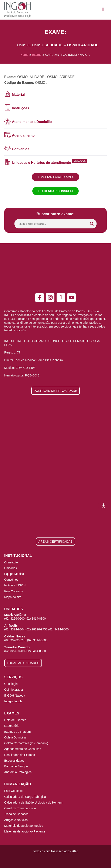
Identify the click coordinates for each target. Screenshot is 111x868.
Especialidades (14, 761)
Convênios (11, 580)
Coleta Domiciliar (16, 737)
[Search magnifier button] (92, 224)
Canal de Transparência (20, 808)
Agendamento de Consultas (23, 749)
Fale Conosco (13, 591)
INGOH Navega (15, 696)
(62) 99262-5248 (15, 640)
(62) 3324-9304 (14, 629)
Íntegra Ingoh (13, 701)
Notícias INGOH (15, 585)
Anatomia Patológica (18, 772)
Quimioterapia (14, 690)
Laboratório (12, 726)
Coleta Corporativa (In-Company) (26, 743)
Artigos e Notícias (16, 820)
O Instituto (11, 562)
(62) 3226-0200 (14, 619)
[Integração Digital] (55, 860)
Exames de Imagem (18, 732)
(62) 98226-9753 (37, 629)
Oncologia (11, 684)
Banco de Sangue (16, 766)
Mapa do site (13, 597)
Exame (37, 55)
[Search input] (54, 224)
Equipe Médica (14, 574)
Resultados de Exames (20, 755)
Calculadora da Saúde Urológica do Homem (33, 802)
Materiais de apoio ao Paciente (25, 831)
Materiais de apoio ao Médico (24, 826)
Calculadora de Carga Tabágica (25, 797)
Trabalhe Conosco (16, 814)
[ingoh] (18, 10)
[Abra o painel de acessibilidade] (104, 506)
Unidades (11, 568)
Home (24, 55)
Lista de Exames (15, 720)
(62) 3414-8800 (36, 619)
